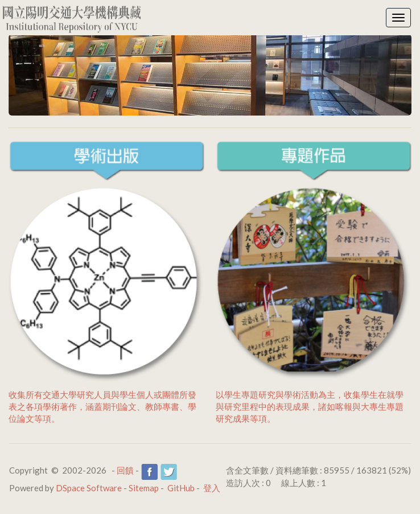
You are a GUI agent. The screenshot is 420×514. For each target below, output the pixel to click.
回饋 (125, 470)
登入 (212, 488)
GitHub (181, 488)
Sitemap (144, 488)
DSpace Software (89, 488)
